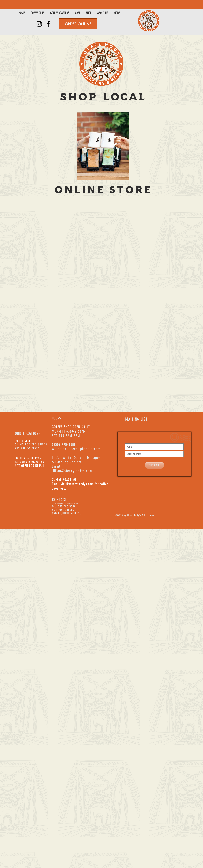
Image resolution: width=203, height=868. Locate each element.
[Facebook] (48, 24)
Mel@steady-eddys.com (77, 484)
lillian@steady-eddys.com (72, 471)
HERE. (78, 513)
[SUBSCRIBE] (154, 465)
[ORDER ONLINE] (78, 24)
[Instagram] (39, 24)
